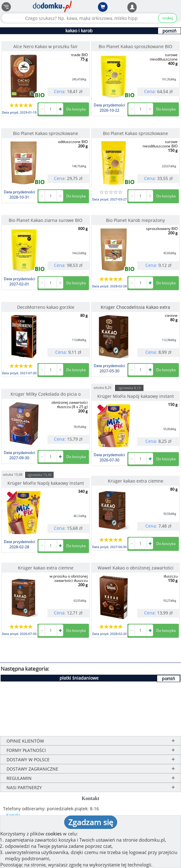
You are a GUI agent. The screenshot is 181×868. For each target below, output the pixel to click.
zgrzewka (129, 388)
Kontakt (13, 815)
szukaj (168, 18)
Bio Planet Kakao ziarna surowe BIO (46, 220)
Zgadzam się (91, 822)
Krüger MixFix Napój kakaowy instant (136, 396)
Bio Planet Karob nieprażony (135, 220)
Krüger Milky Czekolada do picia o (46, 394)
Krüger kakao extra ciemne (136, 481)
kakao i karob (79, 31)
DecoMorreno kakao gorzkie (46, 307)
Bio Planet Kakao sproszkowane (46, 133)
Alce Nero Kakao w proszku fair (46, 46)
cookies (54, 834)
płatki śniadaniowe (79, 678)
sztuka (102, 387)
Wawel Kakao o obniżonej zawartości (136, 568)
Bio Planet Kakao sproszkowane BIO (135, 46)
